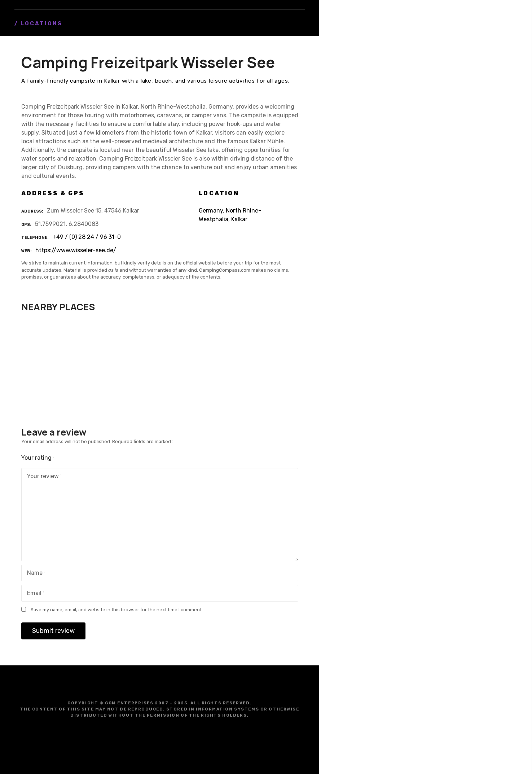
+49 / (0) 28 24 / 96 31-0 (87, 237)
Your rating (39, 458)
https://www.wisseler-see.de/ (76, 250)
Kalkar (239, 219)
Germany (211, 211)
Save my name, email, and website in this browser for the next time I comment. (117, 610)
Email (34, 594)
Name (35, 574)
